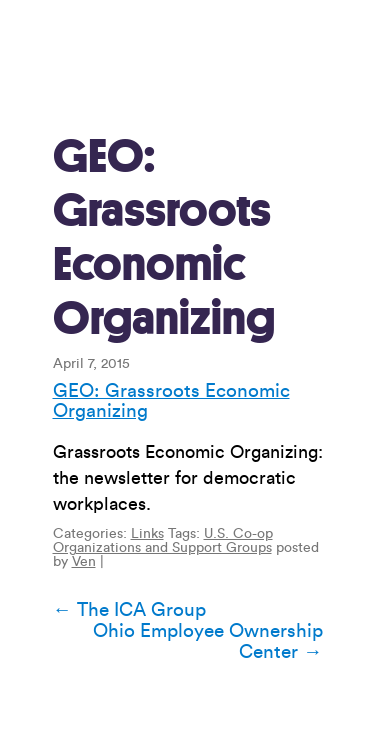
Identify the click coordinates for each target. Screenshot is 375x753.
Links (147, 534)
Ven (84, 562)
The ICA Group (129, 610)
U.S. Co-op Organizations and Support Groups (163, 541)
